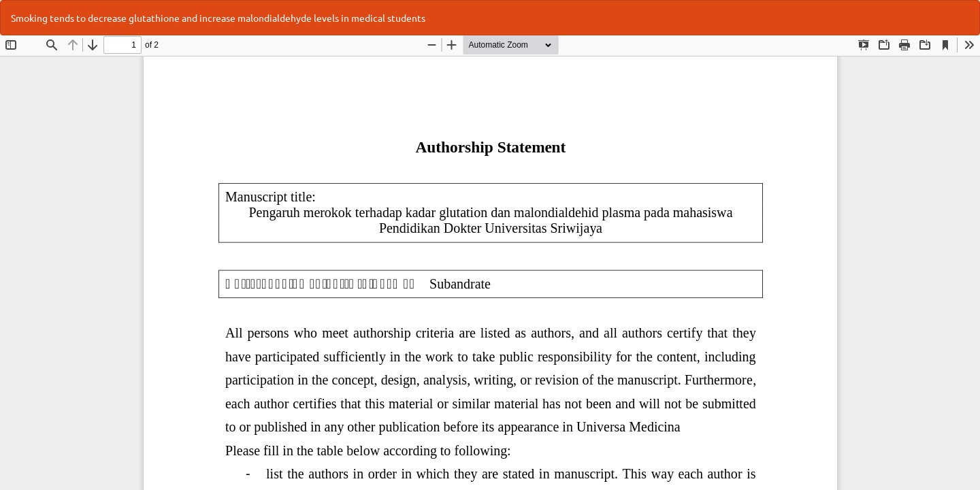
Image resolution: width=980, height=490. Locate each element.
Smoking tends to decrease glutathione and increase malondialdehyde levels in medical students (218, 18)
